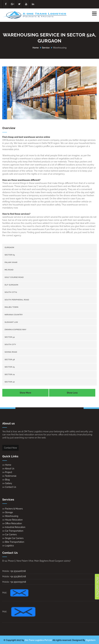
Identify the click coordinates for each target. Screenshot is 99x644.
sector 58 (10, 360)
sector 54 (10, 337)
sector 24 (10, 374)
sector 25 (10, 367)
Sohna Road (11, 352)
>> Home (7, 465)
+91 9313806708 (18, 576)
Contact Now (10, 448)
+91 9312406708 (18, 571)
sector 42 (10, 382)
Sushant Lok (11, 322)
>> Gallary (7, 483)
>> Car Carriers (9, 535)
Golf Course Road (14, 277)
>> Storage (8, 512)
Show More (25, 393)
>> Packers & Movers (13, 509)
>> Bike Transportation (13, 542)
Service (46, 48)
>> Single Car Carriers (13, 538)
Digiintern (91, 640)
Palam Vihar (11, 262)
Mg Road (9, 270)
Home (36, 48)
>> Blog (6, 480)
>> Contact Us (9, 487)
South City (10, 344)
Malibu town (11, 307)
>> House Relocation (12, 520)
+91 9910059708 (18, 582)
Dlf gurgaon (11, 285)
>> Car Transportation (13, 531)
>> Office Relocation (12, 523)
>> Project (7, 472)
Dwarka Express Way (15, 330)
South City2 (11, 292)
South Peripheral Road (17, 300)
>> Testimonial (9, 476)
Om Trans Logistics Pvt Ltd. (38, 640)
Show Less (72, 393)
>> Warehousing (10, 516)
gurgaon (9, 247)
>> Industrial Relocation (14, 527)
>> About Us (8, 469)
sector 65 (10, 255)
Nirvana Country (14, 315)
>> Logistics (8, 546)
